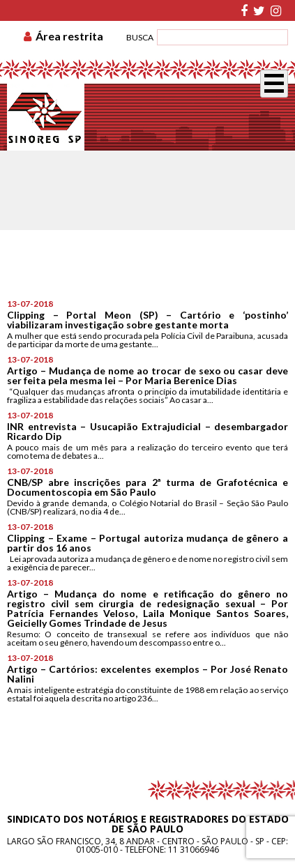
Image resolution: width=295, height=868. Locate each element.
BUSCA (140, 37)
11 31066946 (194, 850)
